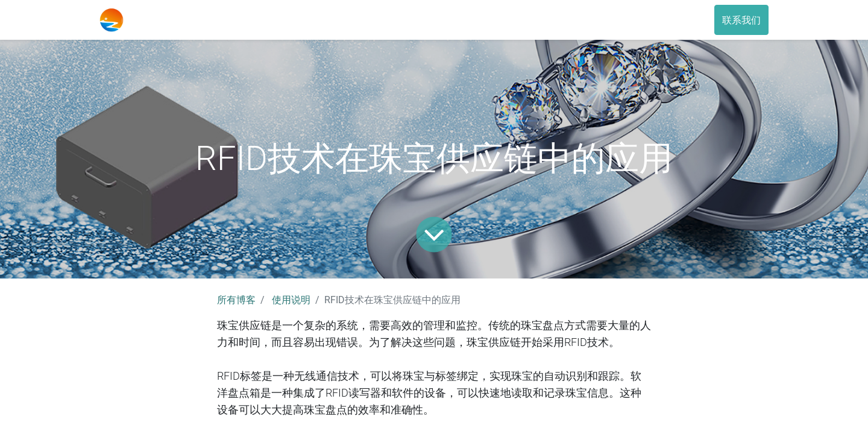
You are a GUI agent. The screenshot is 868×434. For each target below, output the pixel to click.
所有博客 (236, 300)
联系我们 (741, 20)
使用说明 (291, 300)
